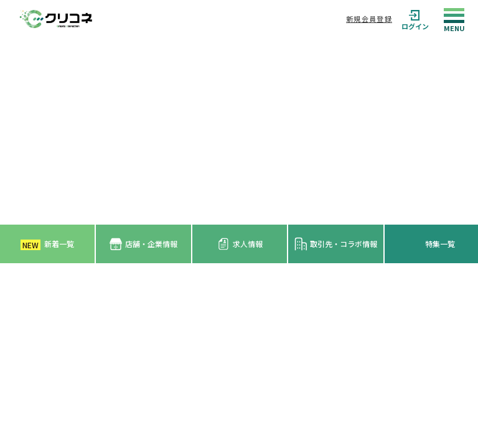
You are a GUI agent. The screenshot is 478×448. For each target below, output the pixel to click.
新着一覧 (47, 244)
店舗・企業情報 (143, 244)
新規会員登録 (369, 19)
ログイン (415, 19)
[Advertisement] (239, 131)
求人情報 (240, 244)
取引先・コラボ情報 (336, 244)
